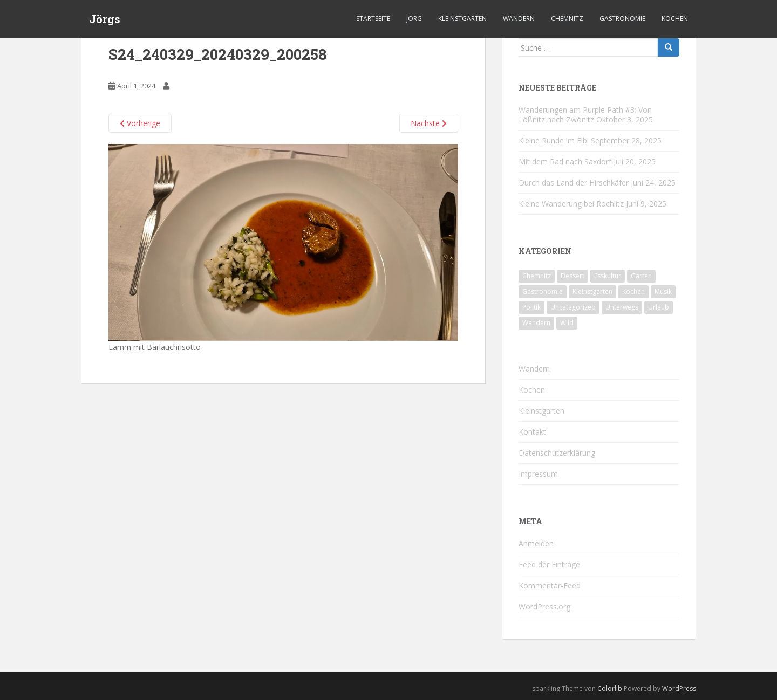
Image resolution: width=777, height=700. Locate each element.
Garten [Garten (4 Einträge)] (641, 276)
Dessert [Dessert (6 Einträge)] (572, 276)
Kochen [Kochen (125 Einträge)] (633, 291)
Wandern (519, 19)
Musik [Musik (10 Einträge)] (663, 291)
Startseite (373, 19)
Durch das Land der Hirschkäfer (574, 183)
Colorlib (610, 688)
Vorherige (140, 123)
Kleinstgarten (462, 19)
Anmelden (536, 543)
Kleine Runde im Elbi (554, 140)
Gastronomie (622, 19)
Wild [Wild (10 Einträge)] (567, 323)
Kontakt (532, 432)
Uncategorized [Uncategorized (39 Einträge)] (573, 307)
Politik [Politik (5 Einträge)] (531, 307)
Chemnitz (567, 19)
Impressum (538, 474)
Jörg (414, 19)
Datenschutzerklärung (557, 453)
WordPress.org (544, 606)
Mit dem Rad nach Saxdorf (565, 162)
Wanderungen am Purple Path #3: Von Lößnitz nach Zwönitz (585, 115)
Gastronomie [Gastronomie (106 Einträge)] (543, 291)
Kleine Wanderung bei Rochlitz (571, 204)
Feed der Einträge (549, 564)
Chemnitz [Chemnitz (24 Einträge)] (537, 276)
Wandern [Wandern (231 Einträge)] (536, 323)
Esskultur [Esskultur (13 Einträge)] (608, 276)
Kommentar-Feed (550, 585)
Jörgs (105, 19)
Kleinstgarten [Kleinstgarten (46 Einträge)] (592, 291)
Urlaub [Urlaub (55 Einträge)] (659, 307)
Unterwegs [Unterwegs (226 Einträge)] (622, 307)
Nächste (429, 123)
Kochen (675, 19)
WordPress (679, 688)
